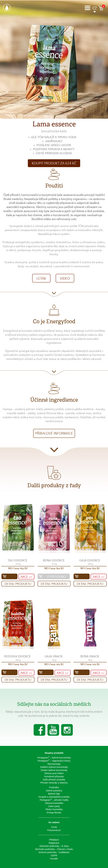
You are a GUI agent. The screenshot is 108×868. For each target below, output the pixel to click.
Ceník (54, 827)
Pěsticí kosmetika (54, 809)
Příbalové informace (54, 433)
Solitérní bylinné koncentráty (54, 767)
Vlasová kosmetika (54, 803)
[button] (18, 528)
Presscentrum (54, 830)
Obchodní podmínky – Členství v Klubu (54, 849)
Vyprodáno (56, 577)
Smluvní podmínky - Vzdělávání (54, 852)
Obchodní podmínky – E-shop (54, 846)
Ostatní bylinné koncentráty (54, 770)
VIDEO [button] (65, 278)
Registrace (54, 843)
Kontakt (54, 859)
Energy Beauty (54, 813)
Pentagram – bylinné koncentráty (54, 757)
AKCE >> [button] (26, 577)
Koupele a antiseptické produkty (54, 797)
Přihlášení (54, 840)
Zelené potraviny (54, 791)
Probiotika (54, 787)
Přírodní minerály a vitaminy (54, 783)
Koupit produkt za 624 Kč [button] (54, 163)
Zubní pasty (54, 806)
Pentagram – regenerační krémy (54, 761)
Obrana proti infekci (54, 773)
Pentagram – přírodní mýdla (54, 800)
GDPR (54, 855)
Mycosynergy (54, 764)
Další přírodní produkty (54, 780)
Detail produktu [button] (18, 584)
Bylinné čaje (54, 794)
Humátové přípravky (54, 776)
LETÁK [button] (41, 278)
